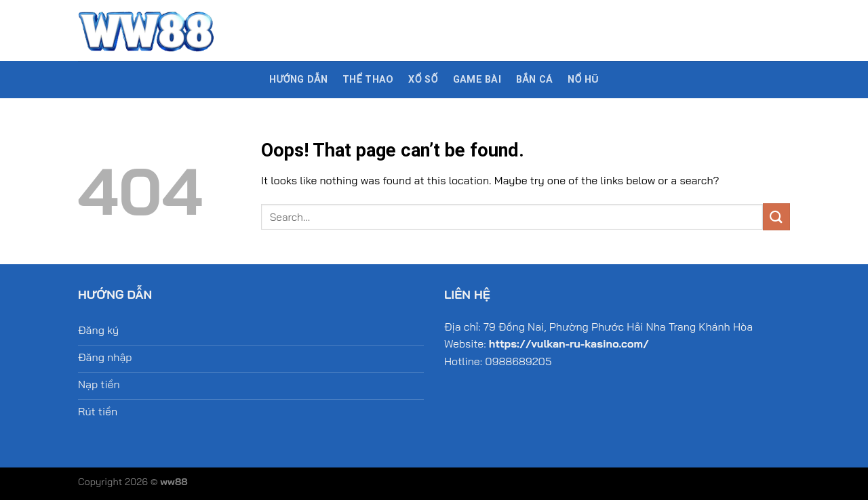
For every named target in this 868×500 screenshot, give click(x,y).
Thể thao (368, 80)
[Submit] (776, 216)
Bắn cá (534, 80)
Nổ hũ (583, 80)
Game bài (477, 80)
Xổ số (423, 80)
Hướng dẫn (298, 80)
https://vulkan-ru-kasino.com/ (569, 343)
